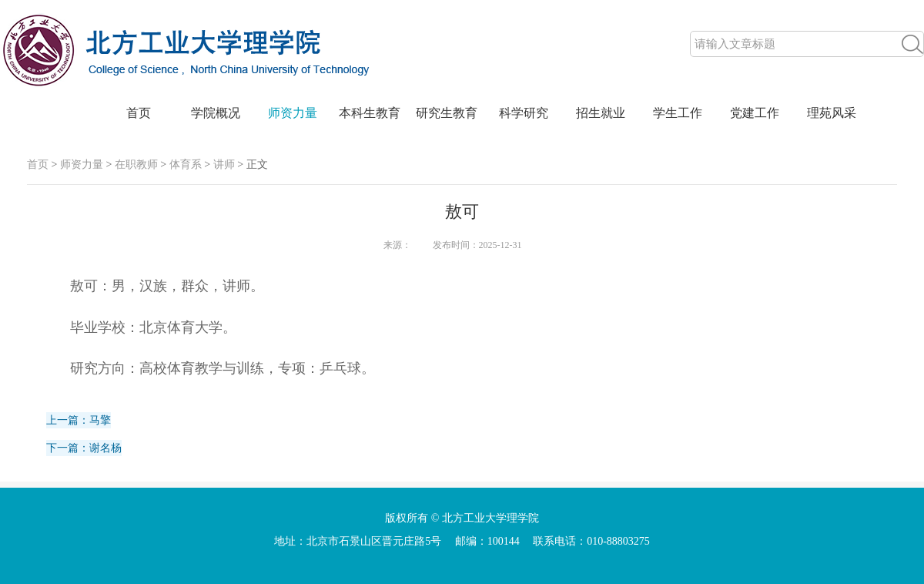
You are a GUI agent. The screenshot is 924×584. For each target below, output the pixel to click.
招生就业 (601, 113)
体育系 (186, 164)
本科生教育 (370, 113)
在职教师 (136, 164)
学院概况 (216, 113)
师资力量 (293, 113)
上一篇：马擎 (79, 420)
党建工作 (755, 113)
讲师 (224, 164)
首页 (139, 113)
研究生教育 (447, 113)
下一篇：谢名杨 (84, 448)
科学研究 (524, 113)
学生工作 (678, 113)
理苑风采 (832, 113)
